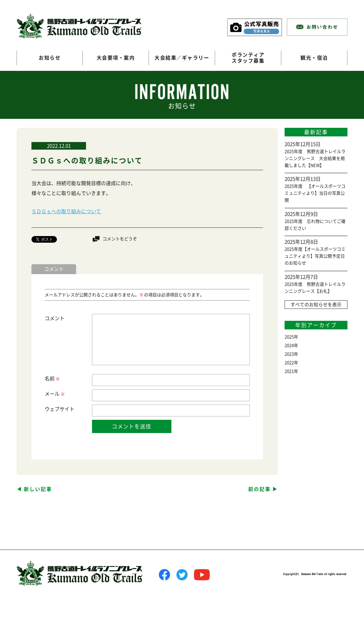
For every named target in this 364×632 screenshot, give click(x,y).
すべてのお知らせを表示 (316, 305)
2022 (289, 363)
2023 (289, 354)
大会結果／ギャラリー (182, 58)
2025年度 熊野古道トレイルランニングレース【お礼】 (315, 288)
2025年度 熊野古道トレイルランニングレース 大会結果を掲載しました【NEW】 (315, 158)
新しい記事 (38, 489)
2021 (289, 371)
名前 (52, 379)
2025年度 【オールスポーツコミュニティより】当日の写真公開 (315, 193)
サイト (67, 409)
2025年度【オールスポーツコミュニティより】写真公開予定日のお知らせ (315, 256)
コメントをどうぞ (120, 239)
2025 (289, 337)
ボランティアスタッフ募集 (248, 58)
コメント (55, 318)
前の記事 (259, 489)
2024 (289, 345)
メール (54, 394)
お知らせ (50, 58)
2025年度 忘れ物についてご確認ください (315, 225)
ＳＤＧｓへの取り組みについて (66, 211)
